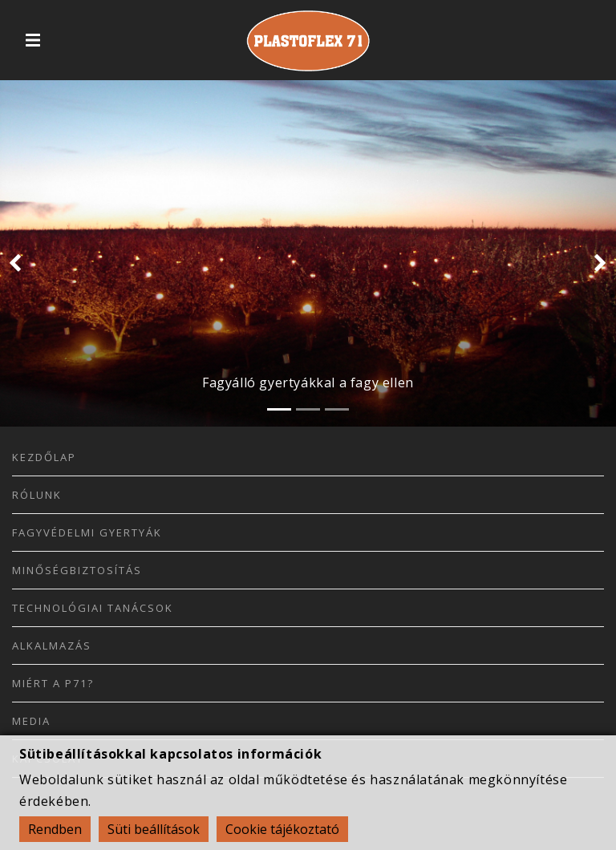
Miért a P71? (53, 683)
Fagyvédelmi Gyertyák (87, 532)
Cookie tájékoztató (282, 829)
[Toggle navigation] (33, 40)
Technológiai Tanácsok (93, 608)
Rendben (55, 829)
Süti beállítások (154, 829)
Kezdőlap (44, 457)
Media (31, 721)
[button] (15, 265)
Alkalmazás (52, 646)
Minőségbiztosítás (77, 570)
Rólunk (37, 495)
